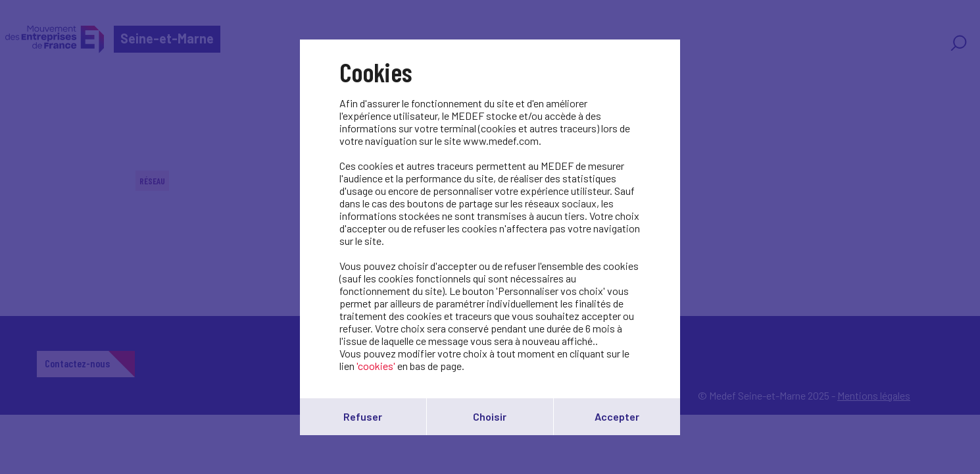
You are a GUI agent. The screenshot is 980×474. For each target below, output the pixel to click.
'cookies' (376, 366)
